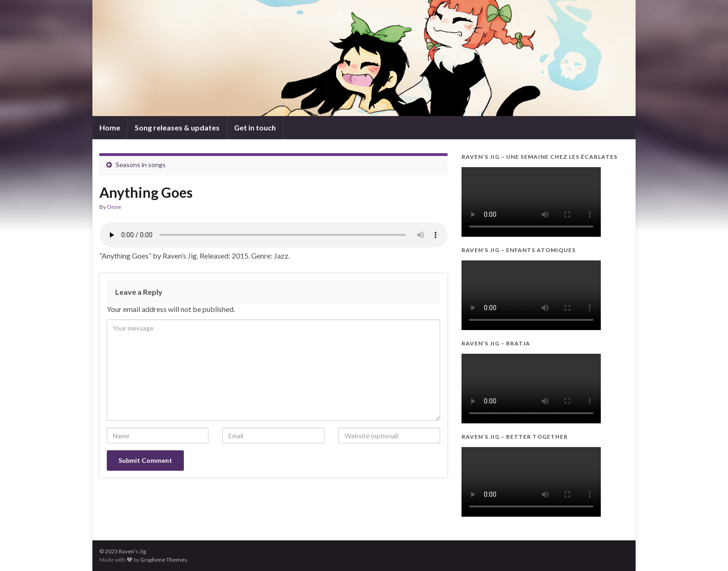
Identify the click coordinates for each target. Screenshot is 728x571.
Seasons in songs (141, 165)
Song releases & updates (177, 127)
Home (110, 127)
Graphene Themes (164, 560)
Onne (114, 207)
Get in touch (255, 127)
